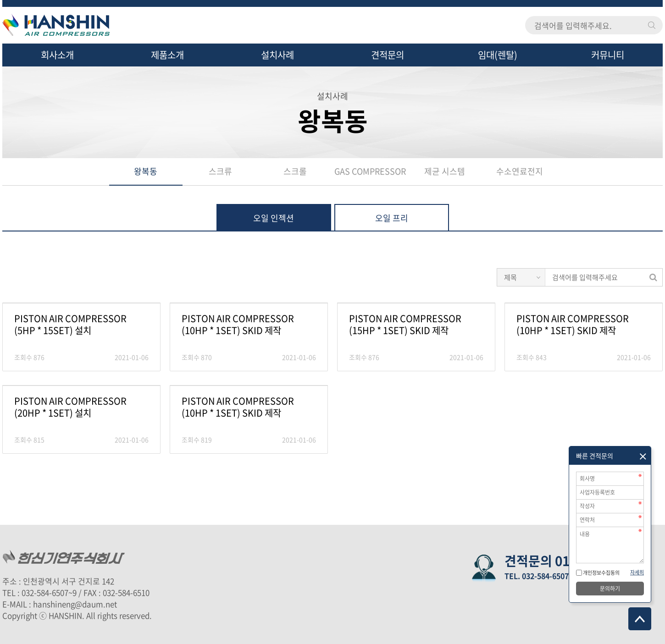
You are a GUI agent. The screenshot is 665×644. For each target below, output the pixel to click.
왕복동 (146, 171)
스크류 (220, 171)
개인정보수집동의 (601, 573)
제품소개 (167, 55)
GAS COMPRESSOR (370, 171)
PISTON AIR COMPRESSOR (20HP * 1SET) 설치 (70, 407)
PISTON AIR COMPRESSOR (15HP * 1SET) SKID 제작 (405, 325)
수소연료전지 (520, 171)
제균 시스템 (445, 171)
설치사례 (277, 55)
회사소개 (57, 55)
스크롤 (295, 171)
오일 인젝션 (274, 218)
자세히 (637, 572)
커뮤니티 (608, 55)
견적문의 (388, 55)
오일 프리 (392, 218)
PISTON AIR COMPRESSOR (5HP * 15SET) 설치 (70, 325)
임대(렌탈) (498, 55)
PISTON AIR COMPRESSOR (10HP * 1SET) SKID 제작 (238, 325)
